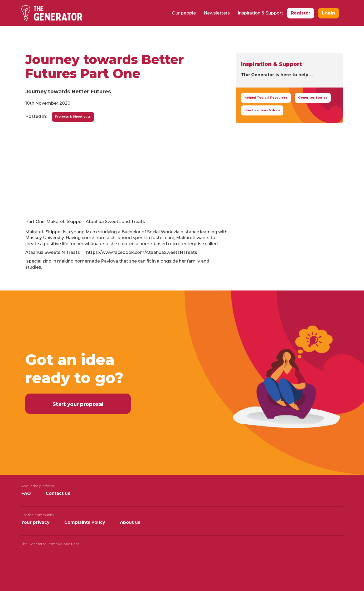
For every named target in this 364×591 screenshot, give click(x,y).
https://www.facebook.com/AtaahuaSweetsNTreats (142, 252)
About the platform (38, 486)
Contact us (58, 493)
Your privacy (35, 522)
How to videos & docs (262, 110)
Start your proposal (78, 404)
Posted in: (36, 116)
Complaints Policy (85, 522)
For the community (38, 515)
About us (130, 522)
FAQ (26, 493)
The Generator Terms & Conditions (50, 544)
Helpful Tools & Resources (266, 98)
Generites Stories (313, 98)
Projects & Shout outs (73, 117)
